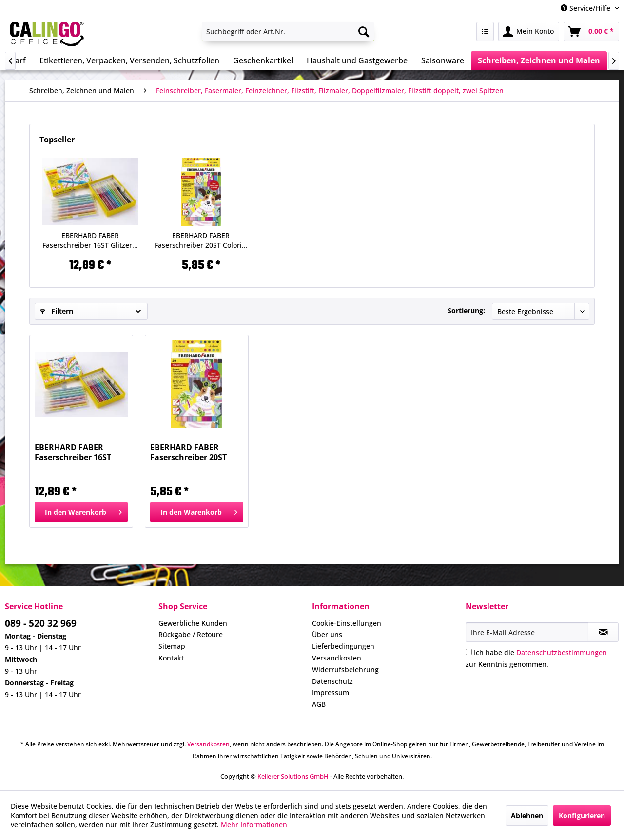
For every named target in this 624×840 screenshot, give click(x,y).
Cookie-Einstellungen (347, 623)
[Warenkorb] (591, 32)
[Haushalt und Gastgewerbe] (357, 60)
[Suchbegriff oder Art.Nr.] (288, 32)
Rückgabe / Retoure (191, 634)
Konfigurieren (582, 815)
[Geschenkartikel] (263, 60)
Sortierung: (466, 310)
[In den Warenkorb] (81, 512)
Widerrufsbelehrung (345, 670)
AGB (319, 704)
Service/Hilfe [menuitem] (586, 8)
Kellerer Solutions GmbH (293, 776)
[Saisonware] (443, 60)
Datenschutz (332, 681)
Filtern (57, 311)
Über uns (327, 634)
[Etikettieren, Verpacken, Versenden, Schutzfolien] (129, 60)
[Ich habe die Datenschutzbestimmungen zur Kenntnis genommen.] (469, 652)
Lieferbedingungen (343, 646)
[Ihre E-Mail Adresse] (527, 632)
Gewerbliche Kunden (193, 623)
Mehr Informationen (254, 825)
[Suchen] (364, 32)
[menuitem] (288, 32)
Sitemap (172, 646)
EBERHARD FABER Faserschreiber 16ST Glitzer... (90, 240)
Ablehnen (527, 815)
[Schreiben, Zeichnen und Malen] (539, 60)
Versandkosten (337, 658)
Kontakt (171, 658)
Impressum (331, 692)
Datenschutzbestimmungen (562, 652)
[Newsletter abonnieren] (603, 632)
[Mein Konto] (529, 32)
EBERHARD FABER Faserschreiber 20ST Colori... (201, 240)
